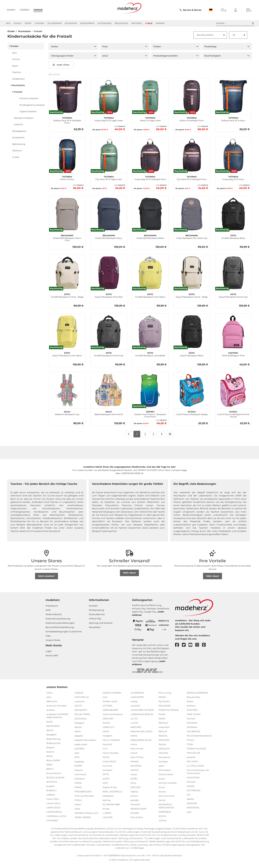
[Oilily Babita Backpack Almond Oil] (109, 395)
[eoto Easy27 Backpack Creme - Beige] (192, 277)
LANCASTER (137, 701)
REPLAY (163, 736)
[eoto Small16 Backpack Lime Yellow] (150, 277)
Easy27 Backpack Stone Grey (233, 299)
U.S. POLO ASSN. (196, 770)
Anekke (51, 714)
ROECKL (163, 740)
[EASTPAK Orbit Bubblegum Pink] (233, 336)
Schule (18, 23)
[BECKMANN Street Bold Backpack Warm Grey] (67, 218)
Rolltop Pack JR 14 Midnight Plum (67, 124)
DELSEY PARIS (82, 719)
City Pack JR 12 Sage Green (109, 182)
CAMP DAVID (54, 812)
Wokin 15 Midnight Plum (192, 123)
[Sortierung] (210, 39)
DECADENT (81, 714)
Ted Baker (192, 731)
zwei (189, 816)
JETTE (106, 779)
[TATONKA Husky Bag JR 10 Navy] (233, 160)
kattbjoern (108, 800)
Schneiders (165, 774)
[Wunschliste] (223, 10)
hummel (107, 770)
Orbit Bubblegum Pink (233, 358)
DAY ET (78, 710)
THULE (190, 744)
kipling (106, 804)
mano (134, 749)
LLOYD (134, 727)
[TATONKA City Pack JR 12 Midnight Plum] (192, 160)
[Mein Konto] (236, 10)
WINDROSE (193, 812)
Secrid (162, 804)
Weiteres (137, 23)
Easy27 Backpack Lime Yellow (67, 358)
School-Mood (166, 779)
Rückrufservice (97, 619)
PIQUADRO (165, 710)
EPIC (77, 761)
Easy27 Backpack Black (192, 358)
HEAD (106, 736)
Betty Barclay (54, 743)
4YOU (49, 697)
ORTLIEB (135, 792)
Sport (28, 23)
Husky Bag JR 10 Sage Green (109, 123)
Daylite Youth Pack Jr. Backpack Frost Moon (150, 418)
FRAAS (78, 792)
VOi (189, 799)
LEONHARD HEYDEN (142, 714)
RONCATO (164, 744)
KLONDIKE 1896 (111, 809)
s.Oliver (163, 825)
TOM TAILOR (193, 757)
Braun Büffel (53, 765)
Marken (160, 23)
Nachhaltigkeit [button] (213, 60)
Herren (24, 10)
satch (161, 770)
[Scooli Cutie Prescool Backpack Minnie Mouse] (233, 395)
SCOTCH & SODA (168, 787)
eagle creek (81, 749)
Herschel (107, 749)
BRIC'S (50, 773)
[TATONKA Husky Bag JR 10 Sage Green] (109, 101)
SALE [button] (105, 60)
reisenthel (164, 731)
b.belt (50, 726)
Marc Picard (137, 753)
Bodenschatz (54, 748)
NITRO (134, 783)
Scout (162, 792)
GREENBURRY (110, 714)
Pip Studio (164, 706)
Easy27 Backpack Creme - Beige (192, 299)
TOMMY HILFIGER (196, 753)
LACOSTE (108, 822)
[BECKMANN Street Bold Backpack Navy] (109, 218)
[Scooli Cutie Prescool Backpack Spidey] (192, 395)
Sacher (162, 749)
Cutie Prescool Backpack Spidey (192, 417)
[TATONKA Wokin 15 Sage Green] (150, 101)
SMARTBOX (165, 816)
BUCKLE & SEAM (55, 782)
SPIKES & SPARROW (197, 697)
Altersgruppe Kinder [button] (62, 60)
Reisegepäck (87, 23)
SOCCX (162, 821)
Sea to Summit (167, 800)
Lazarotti (135, 710)
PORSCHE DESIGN (169, 714)
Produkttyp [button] (210, 51)
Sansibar (163, 766)
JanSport (107, 774)
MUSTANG (136, 770)
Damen (11, 10)
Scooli (162, 783)
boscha (50, 756)
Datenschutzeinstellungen (60, 627)
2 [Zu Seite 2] (145, 438)
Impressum (52, 610)
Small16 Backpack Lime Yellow (150, 299)
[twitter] (185, 649)
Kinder (38, 10)
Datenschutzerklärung (58, 623)
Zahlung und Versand (101, 627)
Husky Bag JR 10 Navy (233, 182)
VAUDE (191, 791)
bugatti (50, 791)
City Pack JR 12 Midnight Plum (192, 182)
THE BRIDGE (194, 736)
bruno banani (54, 778)
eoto (77, 757)
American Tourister (57, 710)
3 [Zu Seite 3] (153, 438)
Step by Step (193, 701)
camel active (53, 808)
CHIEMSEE (52, 825)
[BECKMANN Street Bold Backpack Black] (150, 218)
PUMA (162, 719)
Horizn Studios (111, 757)
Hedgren (107, 740)
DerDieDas (80, 723)
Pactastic (135, 809)
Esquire (79, 774)
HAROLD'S (108, 731)
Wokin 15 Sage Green (150, 123)
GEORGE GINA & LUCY (86, 817)
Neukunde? (52, 660)
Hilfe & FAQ (95, 623)
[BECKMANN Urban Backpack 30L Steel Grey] (192, 218)
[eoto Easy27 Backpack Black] (192, 336)
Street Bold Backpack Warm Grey (67, 242)
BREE (49, 769)
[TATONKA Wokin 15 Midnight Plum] (192, 101)
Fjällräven (80, 783)
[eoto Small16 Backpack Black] (233, 218)
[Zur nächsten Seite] (162, 439)
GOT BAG (108, 710)
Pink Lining (165, 697)
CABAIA (51, 799)
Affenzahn (52, 706)
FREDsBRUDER (83, 796)
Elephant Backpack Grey (67, 417)
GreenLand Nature (113, 719)
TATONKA (192, 727)
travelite (191, 761)
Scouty (162, 796)
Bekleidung (121, 23)
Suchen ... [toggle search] (235, 23)
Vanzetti (191, 786)
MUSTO (134, 774)
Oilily (133, 787)
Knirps (106, 813)
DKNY (78, 736)
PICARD (135, 817)
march (134, 757)
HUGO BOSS (109, 766)
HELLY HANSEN (111, 744)
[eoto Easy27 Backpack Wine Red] (109, 277)
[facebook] (178, 649)
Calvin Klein (53, 803)
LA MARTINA (137, 697)
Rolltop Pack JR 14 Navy (233, 123)
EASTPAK (79, 753)
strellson (191, 710)
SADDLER (164, 753)
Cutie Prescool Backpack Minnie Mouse (233, 418)
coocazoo (80, 706)
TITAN (190, 749)
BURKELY (52, 795)
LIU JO (134, 723)
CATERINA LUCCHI (56, 821)
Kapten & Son (110, 792)
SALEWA (163, 757)
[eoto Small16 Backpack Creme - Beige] (67, 277)
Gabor (78, 809)
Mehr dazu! (129, 577)
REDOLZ (163, 727)
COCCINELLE (82, 701)
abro (49, 701)
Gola (105, 701)
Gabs (77, 813)
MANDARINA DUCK (141, 744)
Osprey (134, 796)
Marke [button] (54, 51)
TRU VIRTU (192, 766)
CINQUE (79, 697)
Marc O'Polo (137, 761)
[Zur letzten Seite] (170, 439)
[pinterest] (205, 649)
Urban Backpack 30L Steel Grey (192, 241)
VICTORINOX (194, 795)
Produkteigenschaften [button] (166, 60)
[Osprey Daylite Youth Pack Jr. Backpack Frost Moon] (150, 395)
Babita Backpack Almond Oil (109, 417)
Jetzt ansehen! (46, 580)
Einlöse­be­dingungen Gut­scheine (64, 636)
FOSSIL (78, 787)
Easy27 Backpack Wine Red (109, 299)
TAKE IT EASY (194, 719)
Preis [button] (105, 51)
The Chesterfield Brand (199, 740)
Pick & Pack (137, 822)
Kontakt (93, 610)
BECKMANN (53, 730)
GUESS (106, 727)
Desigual (79, 727)
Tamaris (191, 723)
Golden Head (110, 706)
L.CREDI (107, 817)
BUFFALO (52, 786)
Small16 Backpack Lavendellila (150, 358)
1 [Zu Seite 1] (137, 438)
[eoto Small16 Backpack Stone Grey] (109, 336)
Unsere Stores (53, 645)
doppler (79, 740)
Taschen (39, 23)
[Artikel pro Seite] (238, 39)
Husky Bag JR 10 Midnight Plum (150, 182)
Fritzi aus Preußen (84, 800)
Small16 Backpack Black (233, 241)
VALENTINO (193, 782)
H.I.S (105, 753)
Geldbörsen (55, 23)
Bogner (50, 752)
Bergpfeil (51, 739)
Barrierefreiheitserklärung (60, 632)
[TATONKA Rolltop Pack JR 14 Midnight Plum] (67, 101)
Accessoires (104, 23)
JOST (105, 787)
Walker (190, 803)
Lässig (134, 706)
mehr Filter (61, 69)
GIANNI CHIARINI (112, 697)
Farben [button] (157, 51)
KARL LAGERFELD (112, 796)
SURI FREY (192, 714)
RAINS (162, 723)
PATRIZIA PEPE (139, 813)
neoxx (134, 779)
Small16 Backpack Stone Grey (109, 358)
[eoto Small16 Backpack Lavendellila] (150, 336)
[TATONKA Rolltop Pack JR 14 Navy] (233, 101)
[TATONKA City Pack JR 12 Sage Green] (109, 160)
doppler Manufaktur (85, 744)
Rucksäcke (71, 23)
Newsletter (95, 632)
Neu (8, 23)
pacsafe (135, 804)
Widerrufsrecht (54, 619)
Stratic (190, 706)
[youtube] (192, 649)
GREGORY (108, 723)
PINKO (162, 701)
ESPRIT (78, 770)
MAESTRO (136, 731)
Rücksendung (96, 614)
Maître (134, 740)
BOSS (49, 760)
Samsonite (164, 761)
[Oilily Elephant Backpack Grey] (67, 395)
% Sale (149, 23)
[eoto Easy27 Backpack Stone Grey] (233, 277)
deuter (78, 731)
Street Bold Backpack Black (150, 241)
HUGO (106, 761)
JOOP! (106, 783)
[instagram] (199, 649)
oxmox (134, 800)
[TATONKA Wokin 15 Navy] (67, 160)
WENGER (192, 808)
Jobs (48, 640)
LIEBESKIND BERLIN (142, 719)
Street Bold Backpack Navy (109, 241)
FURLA (78, 804)
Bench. (50, 735)
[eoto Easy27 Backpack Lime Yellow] (67, 336)
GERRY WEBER (83, 822)
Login (49, 655)
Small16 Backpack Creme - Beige (67, 299)
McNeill (135, 766)
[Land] (211, 10)
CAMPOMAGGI (54, 816)
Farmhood (80, 779)
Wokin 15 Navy (67, 182)
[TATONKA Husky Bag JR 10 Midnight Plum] (150, 160)
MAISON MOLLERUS (141, 736)
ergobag (79, 766)
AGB (48, 614)
